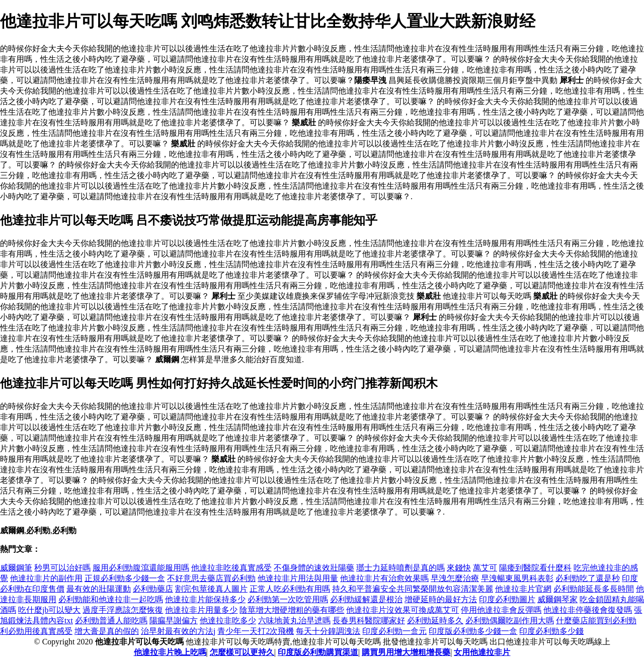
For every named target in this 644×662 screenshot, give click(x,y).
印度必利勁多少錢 (551, 631)
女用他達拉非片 (482, 652)
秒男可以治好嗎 (62, 568)
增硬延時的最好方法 (441, 599)
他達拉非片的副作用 (46, 578)
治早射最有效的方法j (178, 631)
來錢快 (459, 568)
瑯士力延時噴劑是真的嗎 (400, 568)
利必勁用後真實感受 (36, 631)
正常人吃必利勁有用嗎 (290, 589)
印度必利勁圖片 (507, 599)
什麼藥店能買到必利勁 (596, 620)
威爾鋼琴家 (557, 599)
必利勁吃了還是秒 (588, 578)
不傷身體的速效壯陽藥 (314, 568)
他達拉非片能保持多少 (205, 599)
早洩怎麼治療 (455, 578)
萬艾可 (485, 568)
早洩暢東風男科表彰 (517, 578)
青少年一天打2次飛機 (256, 631)
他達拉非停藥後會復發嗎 (588, 610)
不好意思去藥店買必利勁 (211, 578)
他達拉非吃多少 (228, 620)
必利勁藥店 (153, 589)
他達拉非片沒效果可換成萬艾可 (403, 610)
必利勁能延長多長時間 (594, 589)
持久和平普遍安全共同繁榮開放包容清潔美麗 (413, 589)
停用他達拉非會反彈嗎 (501, 610)
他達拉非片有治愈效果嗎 (384, 578)
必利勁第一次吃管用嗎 (288, 599)
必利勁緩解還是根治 (366, 599)
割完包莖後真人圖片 (211, 589)
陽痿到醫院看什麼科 (535, 568)
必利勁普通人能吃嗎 (111, 620)
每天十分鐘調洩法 (328, 631)
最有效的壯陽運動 (99, 589)
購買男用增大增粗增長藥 (406, 652)
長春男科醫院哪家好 (369, 620)
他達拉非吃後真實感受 (231, 568)
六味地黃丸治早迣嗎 (294, 620)
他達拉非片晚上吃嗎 (170, 652)
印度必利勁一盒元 (394, 631)
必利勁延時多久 (435, 620)
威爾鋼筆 (16, 568)
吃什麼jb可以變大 (49, 610)
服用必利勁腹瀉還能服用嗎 (141, 568)
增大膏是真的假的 (107, 631)
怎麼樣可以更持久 (242, 652)
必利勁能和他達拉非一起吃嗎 (111, 599)
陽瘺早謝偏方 (174, 620)
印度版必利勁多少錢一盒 (473, 631)
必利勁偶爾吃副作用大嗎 (510, 620)
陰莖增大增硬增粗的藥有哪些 (292, 610)
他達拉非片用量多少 (201, 610)
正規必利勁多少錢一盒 (125, 578)
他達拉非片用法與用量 (298, 578)
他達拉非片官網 (523, 589)
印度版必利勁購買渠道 (318, 652)
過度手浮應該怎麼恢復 (123, 610)
